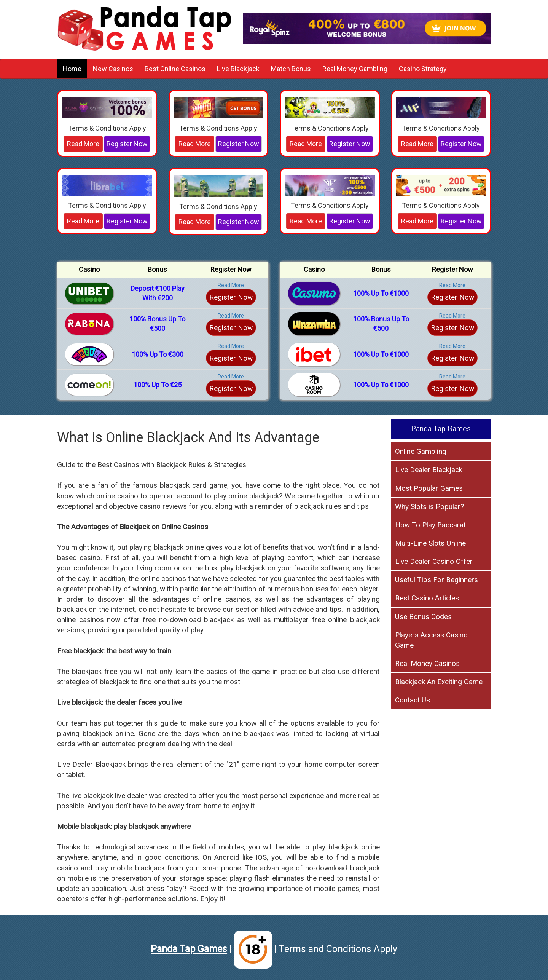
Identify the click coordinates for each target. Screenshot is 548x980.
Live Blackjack (238, 69)
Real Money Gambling (355, 69)
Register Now (127, 144)
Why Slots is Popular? (429, 507)
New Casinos (113, 69)
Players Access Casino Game (431, 640)
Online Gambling (421, 451)
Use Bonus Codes (423, 617)
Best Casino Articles (427, 598)
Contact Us (413, 700)
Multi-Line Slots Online (430, 543)
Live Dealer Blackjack (429, 470)
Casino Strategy (423, 69)
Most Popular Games (429, 488)
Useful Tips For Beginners (436, 580)
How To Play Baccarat (430, 525)
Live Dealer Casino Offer (434, 561)
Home (72, 69)
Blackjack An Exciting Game (439, 682)
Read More (83, 144)
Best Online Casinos (175, 69)
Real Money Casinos (427, 663)
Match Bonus (291, 69)
